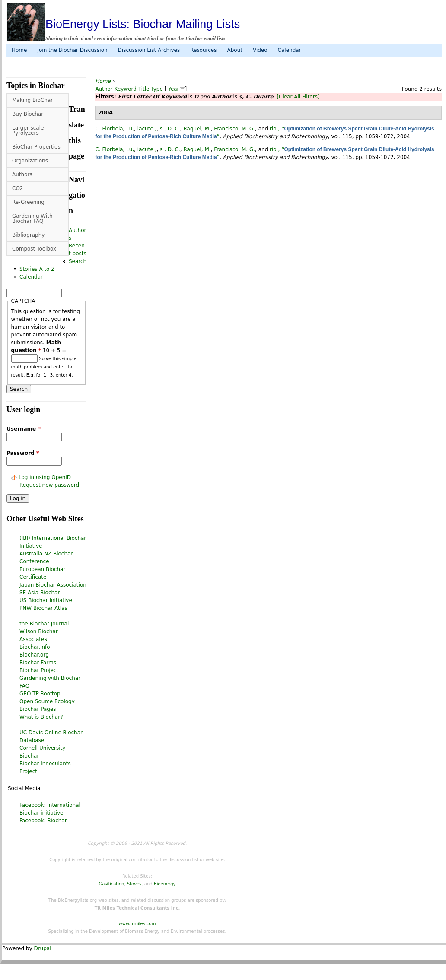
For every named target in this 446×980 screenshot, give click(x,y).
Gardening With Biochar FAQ (32, 219)
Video (260, 50)
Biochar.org (34, 655)
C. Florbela (109, 129)
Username (24, 429)
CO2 (18, 188)
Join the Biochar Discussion (72, 50)
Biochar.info (35, 647)
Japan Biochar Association (53, 585)
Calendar (290, 50)
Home (19, 50)
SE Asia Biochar (40, 593)
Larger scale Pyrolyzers (28, 130)
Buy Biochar (28, 114)
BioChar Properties (36, 147)
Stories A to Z (37, 269)
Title (144, 89)
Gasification (112, 884)
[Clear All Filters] (298, 97)
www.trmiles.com (137, 924)
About (234, 50)
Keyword (126, 89)
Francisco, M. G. (234, 129)
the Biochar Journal (44, 624)
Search (78, 261)
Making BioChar (32, 100)
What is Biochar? (41, 717)
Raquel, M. (197, 129)
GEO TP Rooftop (40, 694)
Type (157, 89)
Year (174, 89)
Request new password (49, 485)
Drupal (42, 948)
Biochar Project (39, 670)
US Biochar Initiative (46, 600)
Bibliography (28, 235)
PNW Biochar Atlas (43, 608)
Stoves (134, 884)
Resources (203, 50)
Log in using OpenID (45, 477)
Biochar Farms (38, 663)
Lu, (130, 129)
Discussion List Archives (149, 50)
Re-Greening (28, 202)
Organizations (30, 161)
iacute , (147, 129)
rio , (275, 129)
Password (23, 453)
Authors (22, 174)
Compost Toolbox (34, 249)
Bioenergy (165, 884)
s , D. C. (170, 129)
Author (104, 89)
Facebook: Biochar (43, 821)
